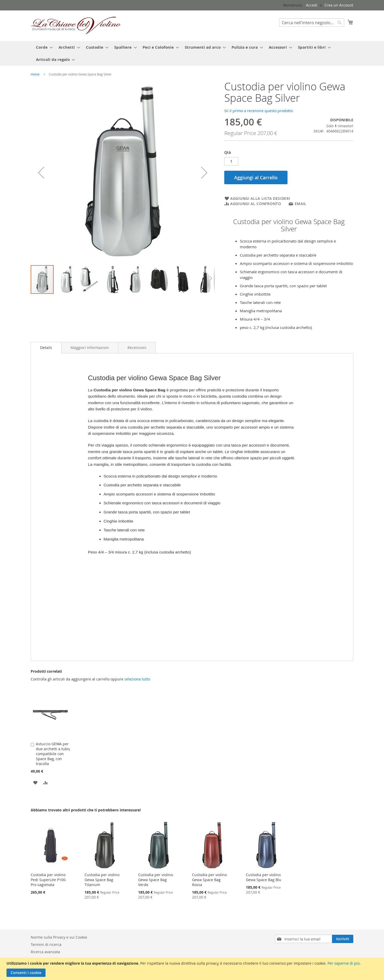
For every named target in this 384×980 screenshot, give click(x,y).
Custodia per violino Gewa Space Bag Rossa (209, 880)
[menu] (195, 53)
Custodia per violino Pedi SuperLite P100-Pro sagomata (49, 880)
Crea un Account (339, 5)
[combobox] (312, 23)
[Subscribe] (343, 939)
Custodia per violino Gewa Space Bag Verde (156, 880)
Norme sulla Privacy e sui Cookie (59, 937)
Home (35, 74)
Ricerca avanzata (45, 952)
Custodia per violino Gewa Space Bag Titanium (102, 880)
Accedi (312, 5)
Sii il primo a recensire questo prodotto (258, 111)
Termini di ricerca (46, 944)
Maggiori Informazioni (90, 348)
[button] (41, 173)
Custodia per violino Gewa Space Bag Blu (264, 877)
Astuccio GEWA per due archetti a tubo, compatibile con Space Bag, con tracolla (53, 754)
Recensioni (137, 348)
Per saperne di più (344, 963)
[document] (193, 969)
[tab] (46, 348)
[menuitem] (43, 47)
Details (46, 348)
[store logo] (76, 26)
